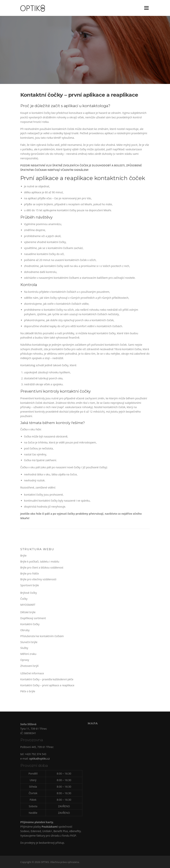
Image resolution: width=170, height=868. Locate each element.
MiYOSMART (28, 605)
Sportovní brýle (30, 585)
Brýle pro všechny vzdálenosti (38, 579)
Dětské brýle (28, 612)
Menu (146, 8)
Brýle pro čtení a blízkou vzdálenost (42, 567)
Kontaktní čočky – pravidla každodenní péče (47, 679)
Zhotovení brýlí (29, 666)
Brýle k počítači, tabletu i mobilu (40, 561)
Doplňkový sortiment (33, 618)
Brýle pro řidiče (30, 573)
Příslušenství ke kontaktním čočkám (42, 636)
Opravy (25, 660)
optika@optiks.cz (39, 759)
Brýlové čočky (29, 593)
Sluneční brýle (29, 642)
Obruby (25, 630)
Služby (24, 648)
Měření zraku (28, 654)
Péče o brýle (28, 691)
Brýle (23, 556)
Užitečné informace (32, 673)
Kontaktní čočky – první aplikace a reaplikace (47, 685)
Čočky (24, 599)
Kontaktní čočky (30, 624)
